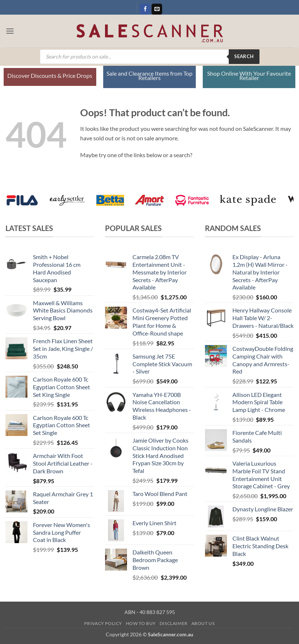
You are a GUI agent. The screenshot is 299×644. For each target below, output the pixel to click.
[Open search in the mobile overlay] (150, 57)
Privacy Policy (103, 623)
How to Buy (141, 623)
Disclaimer (174, 623)
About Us (203, 623)
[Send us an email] (157, 9)
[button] (10, 31)
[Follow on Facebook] (145, 9)
